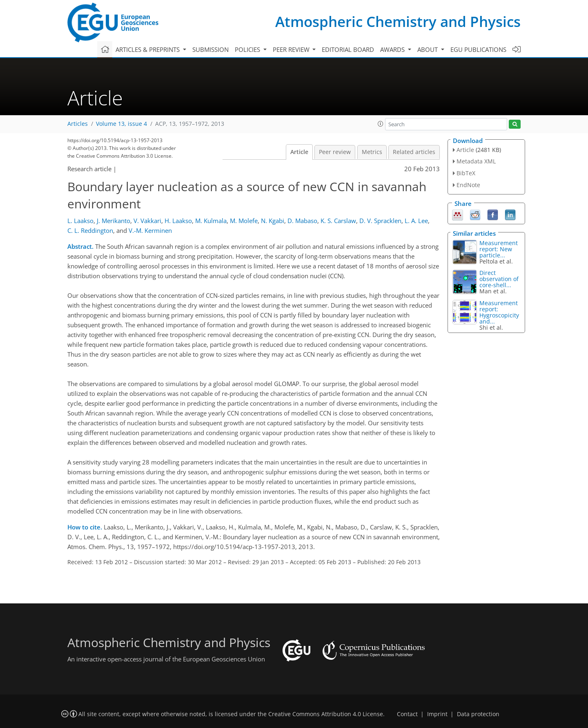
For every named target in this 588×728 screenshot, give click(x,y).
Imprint (437, 714)
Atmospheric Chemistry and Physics (398, 21)
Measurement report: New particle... (499, 249)
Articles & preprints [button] (148, 49)
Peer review (335, 152)
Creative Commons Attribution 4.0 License (326, 714)
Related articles (414, 152)
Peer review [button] (292, 49)
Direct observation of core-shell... (499, 279)
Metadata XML (476, 161)
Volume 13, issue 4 (121, 124)
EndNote (468, 185)
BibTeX (466, 173)
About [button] (428, 49)
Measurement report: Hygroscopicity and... (499, 312)
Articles (78, 124)
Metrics (372, 152)
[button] (381, 124)
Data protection (478, 714)
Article (299, 152)
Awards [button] (393, 49)
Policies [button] (248, 49)
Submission (210, 49)
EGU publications (478, 49)
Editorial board (348, 49)
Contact (407, 714)
